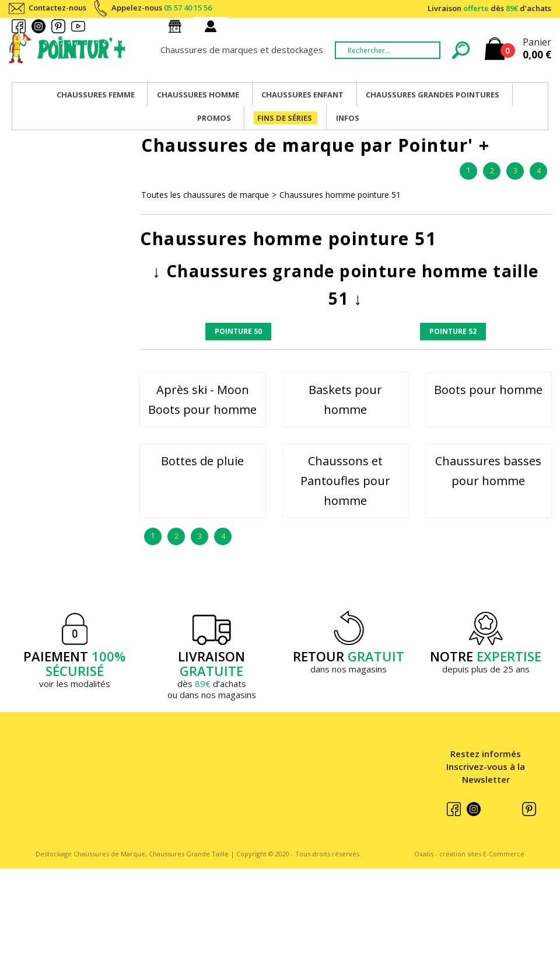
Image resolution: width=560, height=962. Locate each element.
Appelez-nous (162, 8)
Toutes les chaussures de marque (205, 195)
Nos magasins (177, 26)
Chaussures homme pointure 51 (340, 195)
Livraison (489, 8)
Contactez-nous (57, 8)
